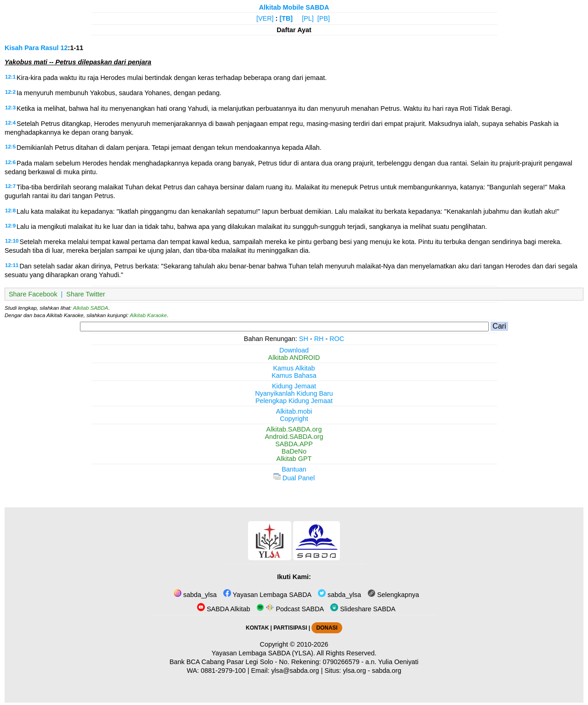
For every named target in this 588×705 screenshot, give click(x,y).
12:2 (10, 92)
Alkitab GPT (294, 459)
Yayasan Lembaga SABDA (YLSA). (263, 653)
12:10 (12, 241)
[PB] (324, 18)
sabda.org (387, 671)
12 (64, 48)
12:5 (10, 147)
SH (304, 339)
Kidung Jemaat (294, 386)
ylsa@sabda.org (295, 671)
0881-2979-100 (223, 671)
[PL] (308, 18)
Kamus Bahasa (294, 375)
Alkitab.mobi (294, 411)
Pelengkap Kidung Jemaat (294, 401)
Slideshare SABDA (363, 609)
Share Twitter (86, 294)
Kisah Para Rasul (32, 48)
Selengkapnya (393, 595)
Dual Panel (294, 478)
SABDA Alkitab (223, 609)
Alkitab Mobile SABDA (294, 7)
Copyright (294, 419)
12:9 (10, 226)
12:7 (10, 186)
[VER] (265, 18)
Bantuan (294, 469)
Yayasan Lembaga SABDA (267, 595)
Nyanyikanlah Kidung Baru (294, 393)
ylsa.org (354, 671)
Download (294, 350)
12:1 (10, 77)
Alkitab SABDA (91, 308)
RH (319, 339)
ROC (337, 339)
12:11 (12, 265)
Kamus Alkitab (294, 368)
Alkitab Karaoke (149, 315)
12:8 (10, 210)
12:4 (10, 123)
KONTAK (257, 628)
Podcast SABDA (290, 609)
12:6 (10, 162)
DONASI (327, 628)
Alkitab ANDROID (294, 358)
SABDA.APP (294, 444)
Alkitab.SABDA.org (294, 429)
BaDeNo (294, 451)
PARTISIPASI (290, 628)
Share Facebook (33, 294)
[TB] (286, 18)
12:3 (10, 108)
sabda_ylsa (195, 595)
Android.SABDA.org (294, 437)
